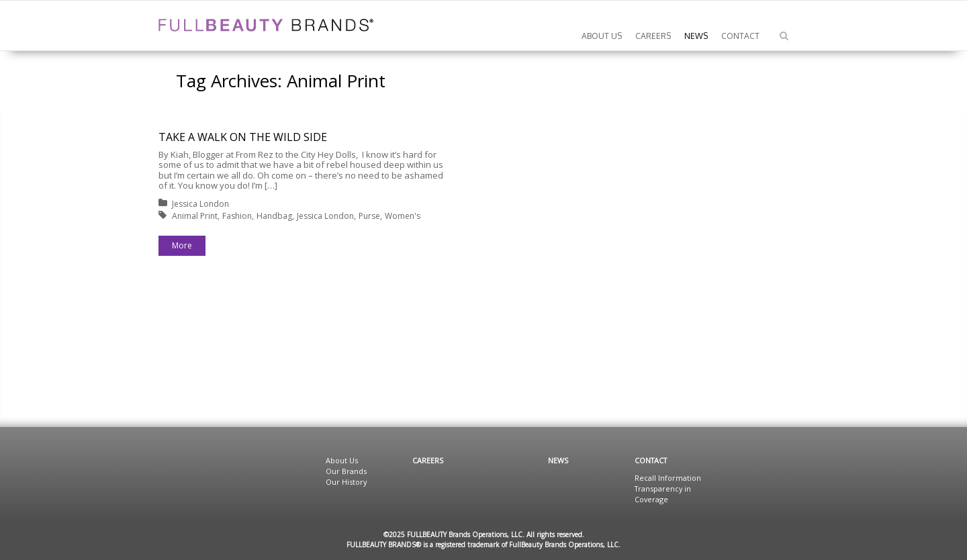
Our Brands (346, 471)
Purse (369, 216)
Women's (403, 216)
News (558, 460)
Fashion (237, 216)
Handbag (274, 216)
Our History (346, 482)
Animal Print (195, 216)
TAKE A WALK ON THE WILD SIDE (243, 137)
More (182, 245)
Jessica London (200, 204)
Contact (651, 460)
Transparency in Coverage (663, 494)
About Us (342, 460)
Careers (428, 460)
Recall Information (668, 478)
